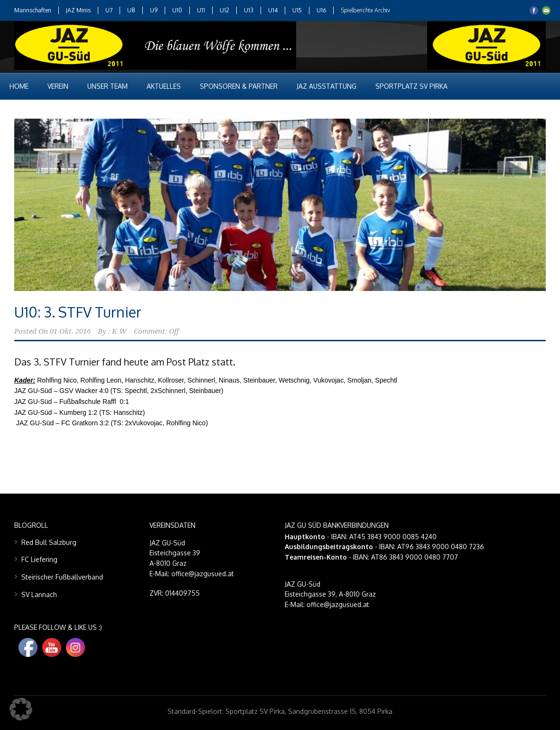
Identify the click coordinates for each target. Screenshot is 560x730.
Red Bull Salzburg (49, 542)
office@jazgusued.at (338, 604)
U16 (321, 10)
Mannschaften (33, 10)
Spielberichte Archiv (365, 10)
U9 (154, 10)
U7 (109, 10)
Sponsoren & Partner (239, 86)
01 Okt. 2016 (70, 331)
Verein (58, 86)
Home (19, 86)
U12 (224, 10)
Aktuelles (164, 86)
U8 (131, 10)
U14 (273, 10)
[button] (21, 709)
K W (119, 331)
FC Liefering (39, 559)
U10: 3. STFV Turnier (78, 312)
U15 (297, 10)
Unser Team (107, 86)
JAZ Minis (78, 10)
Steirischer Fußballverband (62, 577)
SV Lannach (39, 594)
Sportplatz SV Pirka (411, 86)
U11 (201, 10)
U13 (249, 10)
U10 (177, 10)
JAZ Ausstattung (327, 86)
